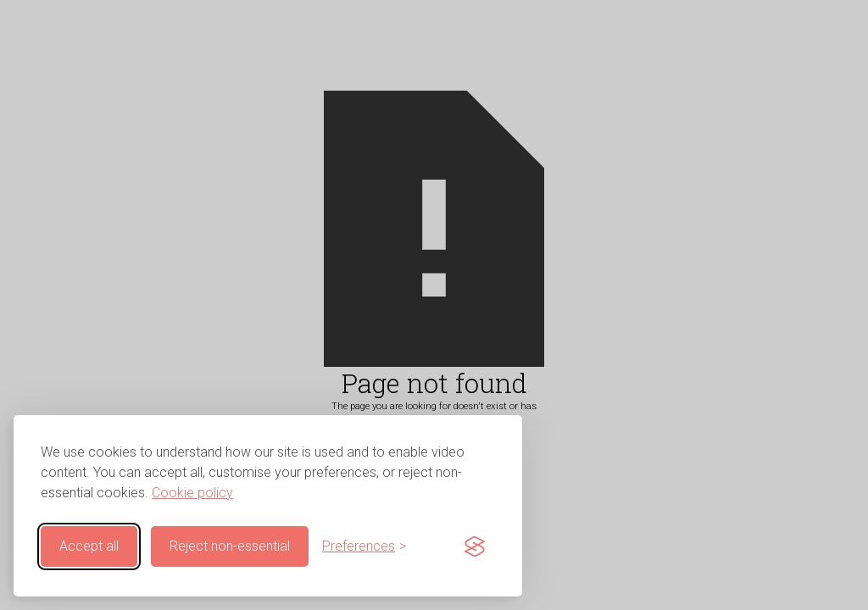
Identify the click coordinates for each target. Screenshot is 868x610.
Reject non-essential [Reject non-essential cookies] (230, 546)
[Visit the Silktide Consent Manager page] (475, 546)
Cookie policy (192, 493)
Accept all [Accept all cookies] (89, 546)
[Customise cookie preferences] (364, 546)
